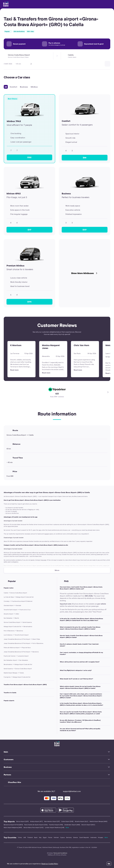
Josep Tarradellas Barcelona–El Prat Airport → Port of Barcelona (23, 643)
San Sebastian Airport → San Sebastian (16, 660)
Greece (75, 837)
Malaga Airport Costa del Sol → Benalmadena (18, 626)
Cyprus (62, 837)
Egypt (45, 837)
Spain (36, 837)
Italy (40, 837)
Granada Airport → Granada (12, 605)
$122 (29, 157)
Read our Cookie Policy (50, 864)
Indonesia (93, 837)
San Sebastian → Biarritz (11, 618)
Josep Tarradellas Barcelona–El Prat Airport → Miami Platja (22, 639)
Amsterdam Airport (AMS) (72, 825)
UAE (25, 837)
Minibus (34, 87)
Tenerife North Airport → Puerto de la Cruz (17, 610)
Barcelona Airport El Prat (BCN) (13, 825)
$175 (29, 302)
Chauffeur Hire (14, 782)
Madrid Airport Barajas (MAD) (98, 821)
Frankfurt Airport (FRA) (56, 825)
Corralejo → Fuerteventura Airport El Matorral (18, 601)
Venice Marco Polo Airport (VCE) (33, 827)
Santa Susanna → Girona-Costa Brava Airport (18, 669)
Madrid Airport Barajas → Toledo (14, 673)
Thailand (30, 837)
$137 (85, 230)
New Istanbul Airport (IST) (52, 821)
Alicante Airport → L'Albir (11, 614)
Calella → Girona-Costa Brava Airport (15, 593)
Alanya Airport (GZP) (22, 821)
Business (24, 87)
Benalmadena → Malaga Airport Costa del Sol (18, 664)
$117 (29, 230)
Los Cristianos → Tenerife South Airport (16, 635)
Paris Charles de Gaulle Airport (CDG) (36, 825)
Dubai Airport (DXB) (67, 821)
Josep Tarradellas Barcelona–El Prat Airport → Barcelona (21, 652)
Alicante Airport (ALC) (82, 821)
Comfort (13, 87)
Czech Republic (84, 837)
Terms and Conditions (60, 853)
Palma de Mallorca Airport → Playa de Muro (17, 648)
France (50, 837)
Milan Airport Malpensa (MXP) (13, 827)
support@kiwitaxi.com (70, 791)
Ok (109, 864)
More (67, 827)
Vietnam (56, 837)
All (6, 87)
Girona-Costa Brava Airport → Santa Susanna (18, 622)
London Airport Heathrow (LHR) (55, 827)
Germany (69, 837)
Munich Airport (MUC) (88, 825)
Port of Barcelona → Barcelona (13, 631)
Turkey (20, 837)
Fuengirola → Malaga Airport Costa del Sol (17, 677)
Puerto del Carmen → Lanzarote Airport (16, 656)
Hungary (101, 837)
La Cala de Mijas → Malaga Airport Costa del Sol (19, 597)
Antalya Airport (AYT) (36, 821)
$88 (85, 158)
